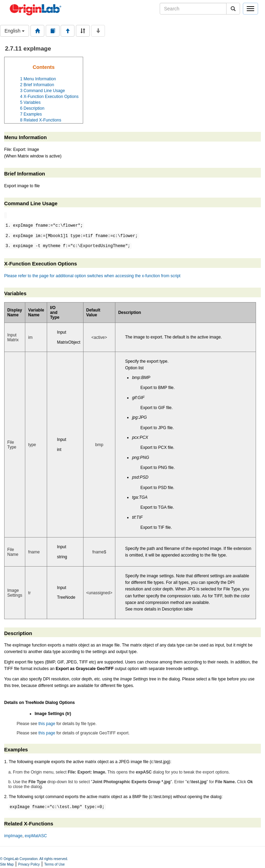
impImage (13, 837)
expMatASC (36, 837)
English (15, 31)
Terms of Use (55, 865)
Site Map (7, 865)
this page (47, 724)
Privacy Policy (29, 865)
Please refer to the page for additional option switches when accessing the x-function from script (92, 276)
